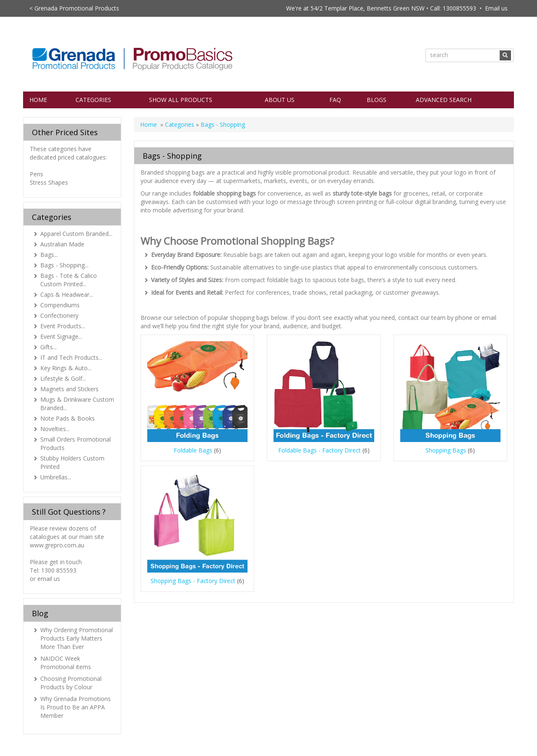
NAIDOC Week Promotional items (66, 663)
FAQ (335, 100)
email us (49, 579)
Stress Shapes (49, 182)
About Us (280, 100)
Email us (496, 8)
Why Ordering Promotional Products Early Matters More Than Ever (77, 638)
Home (38, 100)
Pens (36, 174)
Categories (93, 100)
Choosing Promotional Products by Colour (71, 683)
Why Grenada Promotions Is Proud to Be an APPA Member (76, 707)
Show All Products (181, 100)
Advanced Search (444, 100)
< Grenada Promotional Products (74, 8)
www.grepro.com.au (57, 545)
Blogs (377, 100)
